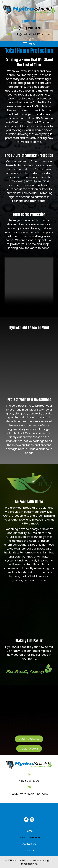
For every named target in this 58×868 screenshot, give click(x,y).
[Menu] (29, 44)
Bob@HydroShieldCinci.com (32, 34)
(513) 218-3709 (31, 28)
